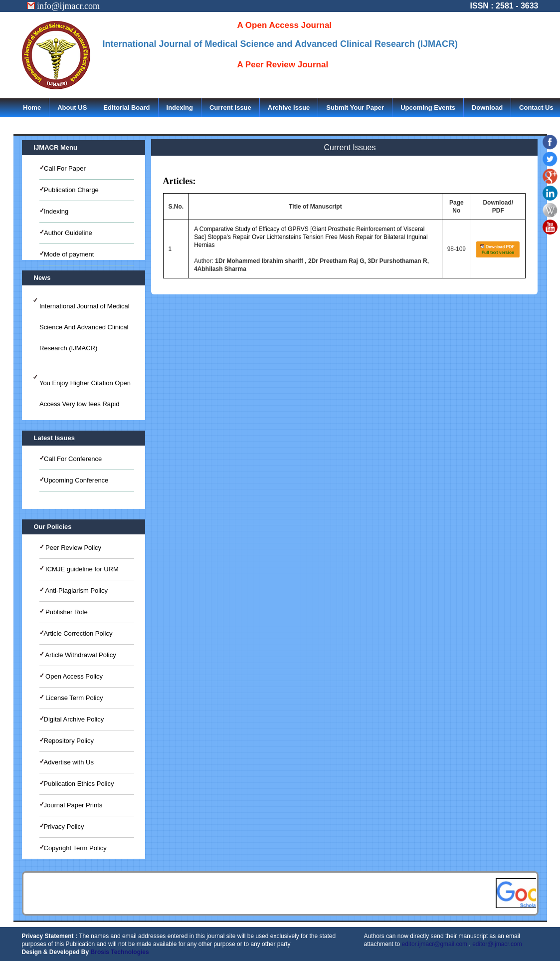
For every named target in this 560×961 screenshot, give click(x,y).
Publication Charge (71, 190)
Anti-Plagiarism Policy (76, 591)
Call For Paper (65, 168)
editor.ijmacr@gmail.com (435, 944)
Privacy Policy (64, 827)
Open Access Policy (74, 676)
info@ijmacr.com (64, 6)
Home (32, 108)
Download (487, 108)
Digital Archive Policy (74, 719)
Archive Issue (289, 108)
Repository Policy (69, 741)
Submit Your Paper (355, 108)
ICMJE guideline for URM (81, 569)
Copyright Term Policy (75, 848)
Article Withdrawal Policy (80, 655)
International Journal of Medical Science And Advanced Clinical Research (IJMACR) (85, 327)
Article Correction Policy (78, 633)
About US (72, 108)
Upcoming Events (428, 108)
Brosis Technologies (120, 952)
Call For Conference (73, 459)
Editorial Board (126, 108)
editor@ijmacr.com (497, 944)
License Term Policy (74, 698)
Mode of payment (69, 254)
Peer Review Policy (73, 548)
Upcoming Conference (76, 480)
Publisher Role (66, 612)
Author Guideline (68, 233)
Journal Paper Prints (73, 805)
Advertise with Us (69, 762)
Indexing (180, 108)
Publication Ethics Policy (79, 784)
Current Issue (230, 108)
